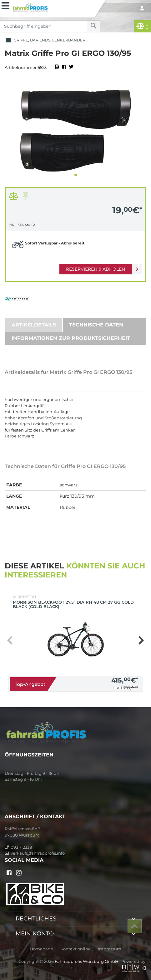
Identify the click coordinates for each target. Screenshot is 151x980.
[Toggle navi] (5, 5)
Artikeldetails (34, 325)
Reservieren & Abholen (96, 269)
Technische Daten (96, 325)
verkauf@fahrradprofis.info (35, 853)
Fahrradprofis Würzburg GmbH (87, 961)
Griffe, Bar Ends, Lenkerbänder (45, 40)
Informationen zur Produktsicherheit (71, 338)
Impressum (110, 949)
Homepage (41, 949)
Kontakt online (75, 949)
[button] (76, 175)
